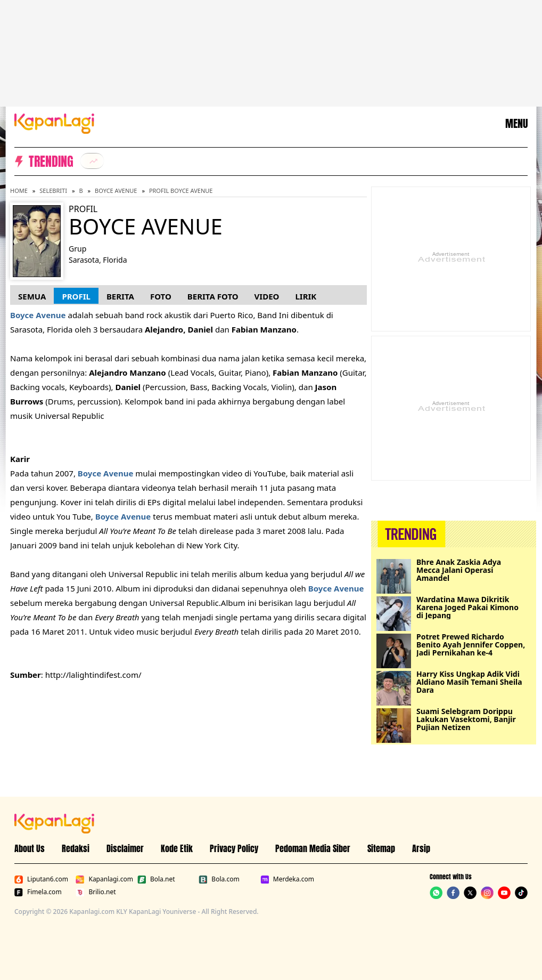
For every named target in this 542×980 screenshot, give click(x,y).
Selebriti (53, 191)
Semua (32, 296)
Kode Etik (177, 848)
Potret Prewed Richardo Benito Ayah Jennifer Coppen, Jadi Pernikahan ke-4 (471, 645)
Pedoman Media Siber (313, 848)
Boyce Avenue (116, 191)
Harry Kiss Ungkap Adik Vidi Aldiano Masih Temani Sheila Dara (469, 682)
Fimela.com (38, 892)
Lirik (306, 296)
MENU (516, 124)
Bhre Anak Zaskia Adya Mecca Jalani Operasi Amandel (459, 570)
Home (19, 191)
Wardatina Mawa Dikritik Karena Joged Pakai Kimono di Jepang (467, 607)
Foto (161, 296)
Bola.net (156, 879)
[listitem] (92, 161)
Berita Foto (213, 296)
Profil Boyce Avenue (181, 191)
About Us (30, 848)
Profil (76, 296)
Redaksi (76, 848)
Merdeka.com (287, 879)
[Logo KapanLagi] (54, 123)
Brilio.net (96, 892)
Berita (120, 296)
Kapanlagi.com (104, 879)
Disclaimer (125, 848)
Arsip (421, 848)
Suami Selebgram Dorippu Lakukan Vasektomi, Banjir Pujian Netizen (466, 719)
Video (267, 296)
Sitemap (381, 848)
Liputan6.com (41, 879)
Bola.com (219, 879)
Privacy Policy (234, 848)
